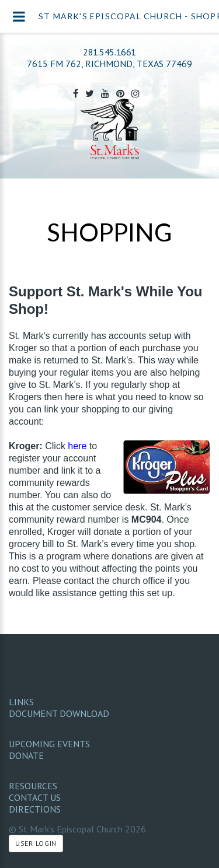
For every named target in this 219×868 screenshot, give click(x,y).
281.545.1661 (109, 52)
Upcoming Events (49, 744)
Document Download (59, 713)
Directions (35, 809)
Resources (33, 786)
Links (21, 702)
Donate (26, 755)
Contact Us (35, 797)
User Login (36, 843)
